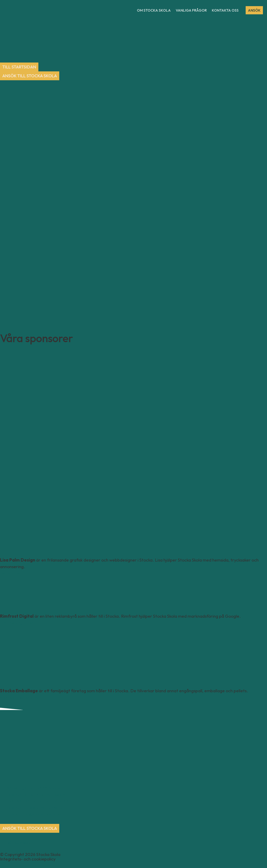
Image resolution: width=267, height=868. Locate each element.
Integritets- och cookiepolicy (28, 859)
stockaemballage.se (19, 697)
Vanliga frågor (191, 10)
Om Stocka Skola (154, 10)
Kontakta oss (225, 10)
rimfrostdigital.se (17, 623)
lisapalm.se (11, 573)
